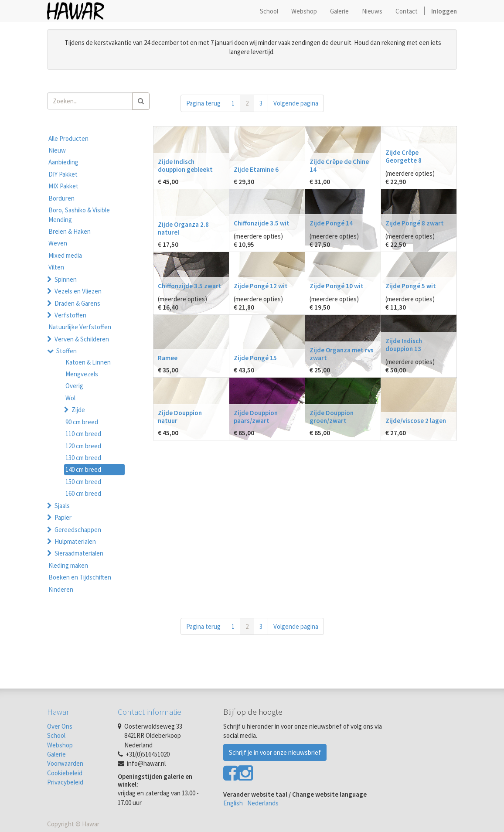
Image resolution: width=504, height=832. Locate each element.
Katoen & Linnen (88, 362)
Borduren (61, 198)
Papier (63, 517)
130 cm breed (83, 458)
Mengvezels (82, 374)
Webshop (60, 745)
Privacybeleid (65, 782)
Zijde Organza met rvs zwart (342, 354)
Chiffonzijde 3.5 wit (262, 223)
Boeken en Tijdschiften (80, 577)
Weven (58, 243)
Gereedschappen (78, 530)
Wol (70, 398)
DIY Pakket (63, 174)
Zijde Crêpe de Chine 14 (339, 165)
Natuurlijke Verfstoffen (80, 327)
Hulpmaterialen (75, 541)
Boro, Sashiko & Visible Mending (79, 215)
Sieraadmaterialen (79, 553)
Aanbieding (63, 162)
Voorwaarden (65, 763)
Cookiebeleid (65, 773)
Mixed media (65, 255)
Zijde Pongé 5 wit (411, 286)
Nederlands (263, 803)
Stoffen (66, 351)
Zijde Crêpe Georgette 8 (404, 156)
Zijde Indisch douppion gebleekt (185, 165)
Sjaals (62, 506)
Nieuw (57, 150)
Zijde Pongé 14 (331, 223)
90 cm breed (82, 422)
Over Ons (60, 726)
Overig (74, 386)
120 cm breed (83, 446)
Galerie (56, 754)
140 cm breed (83, 469)
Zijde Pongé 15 (255, 358)
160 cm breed (83, 493)
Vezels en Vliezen (78, 291)
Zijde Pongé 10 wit (337, 286)
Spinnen (66, 279)
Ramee (168, 358)
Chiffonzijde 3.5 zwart (190, 286)
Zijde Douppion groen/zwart (332, 417)
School (56, 735)
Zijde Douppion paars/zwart (256, 417)
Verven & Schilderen (82, 339)
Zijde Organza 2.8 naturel (183, 228)
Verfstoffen (70, 315)
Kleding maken (68, 565)
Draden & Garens (77, 303)
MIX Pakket (63, 186)
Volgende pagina (296, 103)
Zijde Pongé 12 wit (261, 286)
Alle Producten (68, 138)
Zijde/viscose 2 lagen (416, 421)
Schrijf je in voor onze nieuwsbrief (275, 752)
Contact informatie (150, 712)
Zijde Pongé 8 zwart (415, 223)
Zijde (78, 410)
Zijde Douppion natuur (180, 417)
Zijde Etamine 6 (256, 169)
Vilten (56, 267)
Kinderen (61, 589)
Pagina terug (203, 103)
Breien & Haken (70, 231)
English (233, 803)
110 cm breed (83, 434)
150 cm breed (83, 482)
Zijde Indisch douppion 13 (404, 345)
